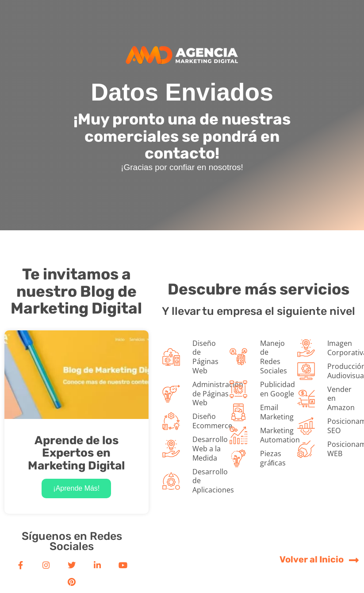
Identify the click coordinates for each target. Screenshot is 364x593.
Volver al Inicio (312, 559)
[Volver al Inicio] (354, 560)
